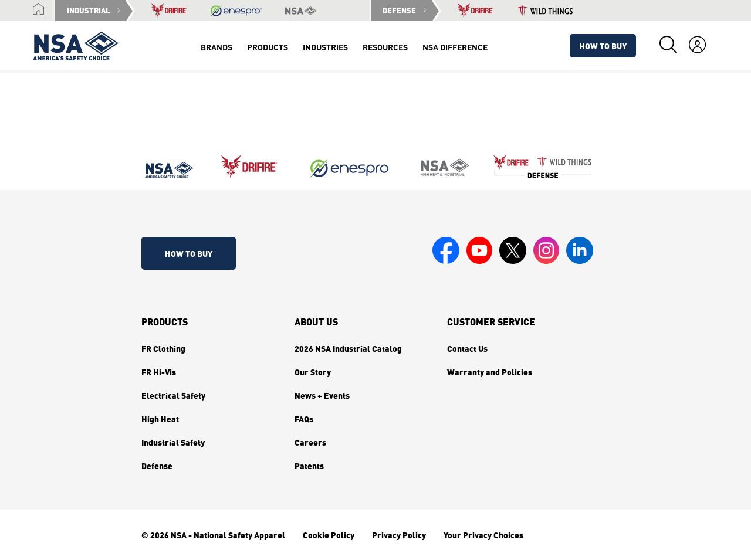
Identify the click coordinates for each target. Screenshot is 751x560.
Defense (157, 466)
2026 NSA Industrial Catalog (348, 348)
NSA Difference (455, 47)
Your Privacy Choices (483, 535)
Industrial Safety (173, 442)
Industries (325, 47)
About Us (316, 322)
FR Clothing (163, 348)
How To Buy (603, 46)
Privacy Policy (399, 535)
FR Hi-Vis (159, 372)
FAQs (304, 419)
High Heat (160, 419)
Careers (310, 442)
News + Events (322, 395)
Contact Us (467, 348)
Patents (309, 466)
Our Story (313, 372)
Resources (385, 47)
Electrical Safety (173, 395)
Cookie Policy (329, 535)
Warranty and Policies (490, 372)
